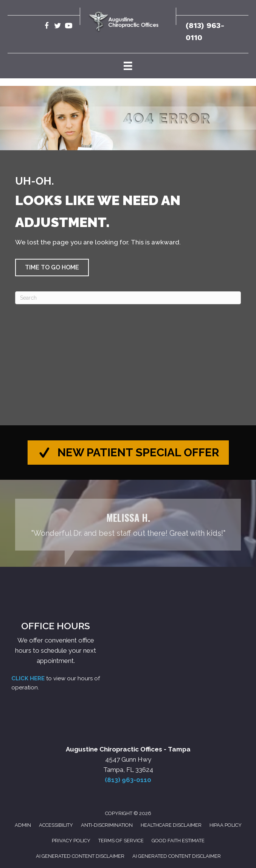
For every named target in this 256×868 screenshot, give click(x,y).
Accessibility (56, 825)
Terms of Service (121, 841)
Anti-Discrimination (107, 825)
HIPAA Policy (226, 825)
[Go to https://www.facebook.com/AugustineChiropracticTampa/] (47, 27)
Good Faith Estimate (178, 841)
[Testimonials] (128, 525)
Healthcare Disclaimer (171, 825)
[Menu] (128, 66)
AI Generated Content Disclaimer (80, 856)
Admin (23, 825)
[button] (52, 268)
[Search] (128, 298)
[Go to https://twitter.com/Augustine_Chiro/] (58, 27)
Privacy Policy (71, 841)
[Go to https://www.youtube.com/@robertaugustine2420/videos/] (69, 27)
